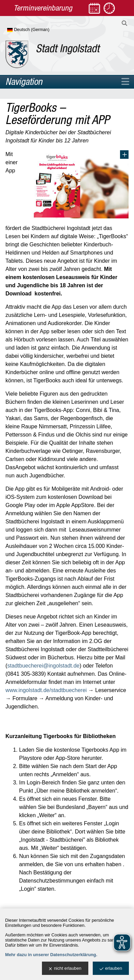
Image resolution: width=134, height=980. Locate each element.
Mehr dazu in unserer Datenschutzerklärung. (51, 955)
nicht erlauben (65, 969)
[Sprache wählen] (39, 30)
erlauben (111, 969)
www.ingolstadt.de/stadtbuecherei (46, 690)
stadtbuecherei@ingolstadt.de (43, 666)
